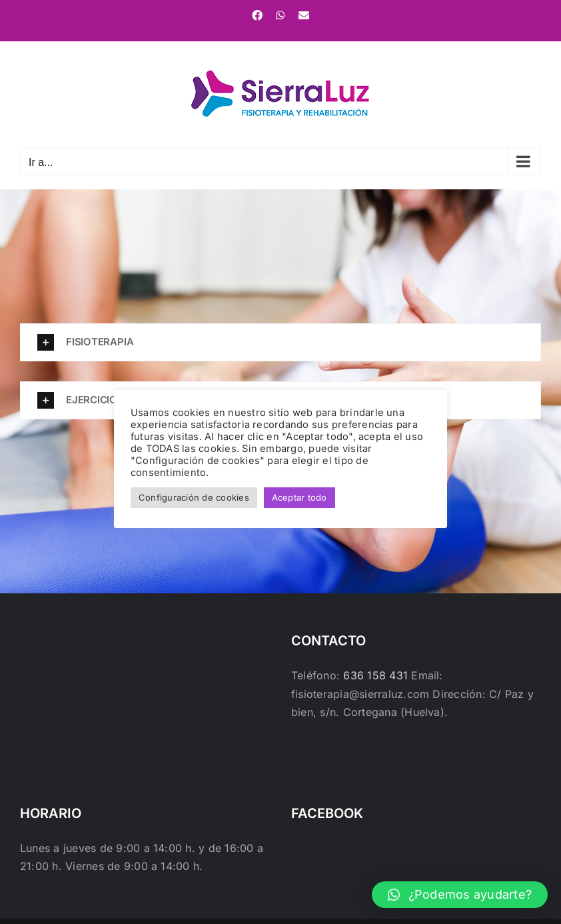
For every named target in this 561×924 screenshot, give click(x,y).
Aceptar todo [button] (299, 497)
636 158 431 (375, 675)
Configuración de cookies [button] (194, 497)
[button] (280, 342)
